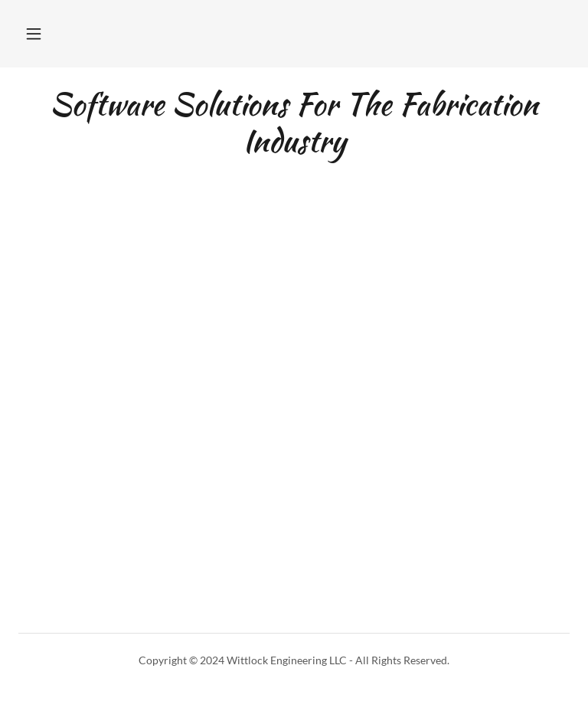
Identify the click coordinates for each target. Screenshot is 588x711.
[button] (34, 34)
